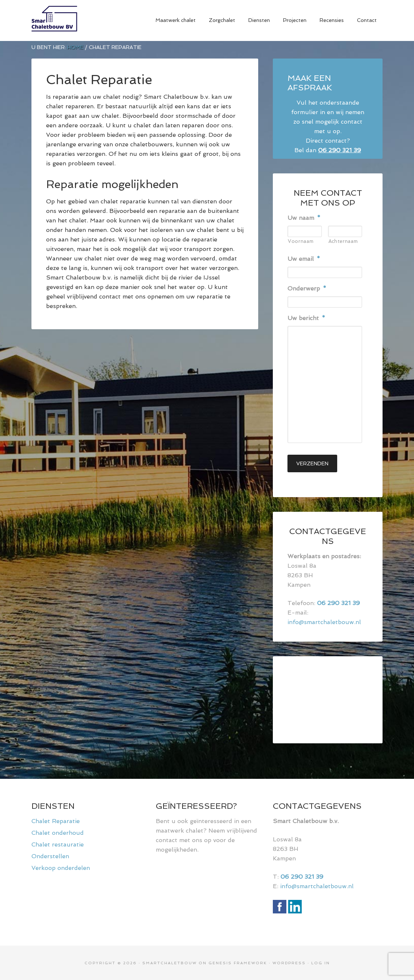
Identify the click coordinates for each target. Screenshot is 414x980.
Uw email (304, 259)
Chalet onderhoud (58, 832)
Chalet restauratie (58, 844)
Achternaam (343, 241)
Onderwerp (307, 288)
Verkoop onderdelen (61, 867)
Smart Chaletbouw (86, 20)
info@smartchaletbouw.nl (324, 621)
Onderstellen (50, 855)
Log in (321, 962)
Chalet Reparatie (56, 820)
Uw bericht (306, 318)
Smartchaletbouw (170, 962)
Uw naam (304, 218)
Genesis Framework (238, 962)
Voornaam (301, 241)
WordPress (289, 962)
